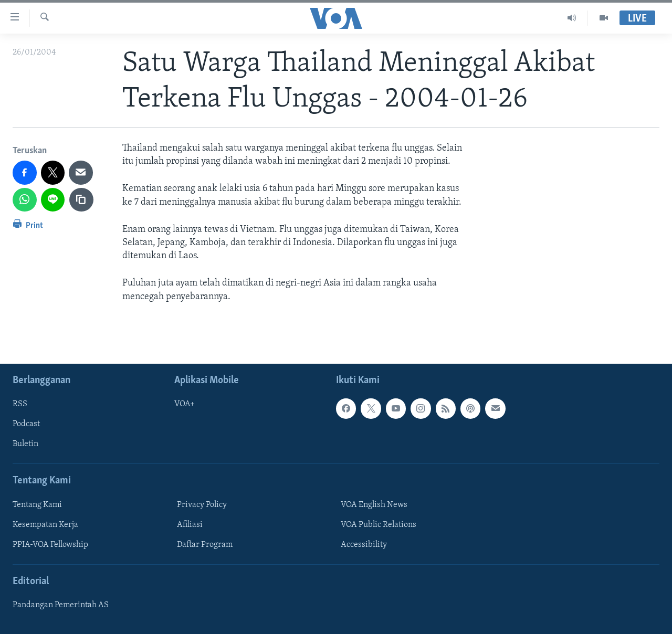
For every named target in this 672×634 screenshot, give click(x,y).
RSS (20, 404)
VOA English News (374, 505)
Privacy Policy (202, 505)
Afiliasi (190, 525)
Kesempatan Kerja (45, 525)
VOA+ (185, 404)
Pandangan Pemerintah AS (61, 605)
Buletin (25, 444)
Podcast (26, 424)
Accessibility (364, 545)
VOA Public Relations (379, 525)
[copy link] (81, 200)
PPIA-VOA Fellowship (50, 545)
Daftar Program (205, 545)
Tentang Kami (37, 505)
